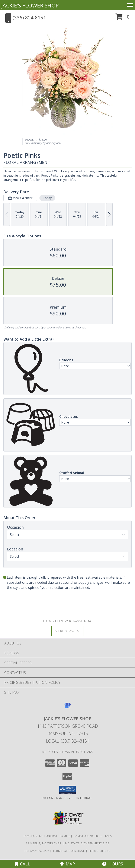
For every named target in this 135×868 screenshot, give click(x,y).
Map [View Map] (68, 864)
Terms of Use (100, 851)
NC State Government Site (87, 843)
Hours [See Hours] (113, 864)
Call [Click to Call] (23, 864)
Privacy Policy (37, 851)
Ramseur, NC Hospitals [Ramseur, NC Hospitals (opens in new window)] (93, 836)
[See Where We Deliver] (68, 631)
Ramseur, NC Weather (44, 843)
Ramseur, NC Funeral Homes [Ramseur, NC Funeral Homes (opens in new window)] (46, 836)
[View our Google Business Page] (68, 708)
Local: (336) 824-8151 (68, 741)
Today (47, 198)
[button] (123, 18)
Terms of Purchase (69, 851)
